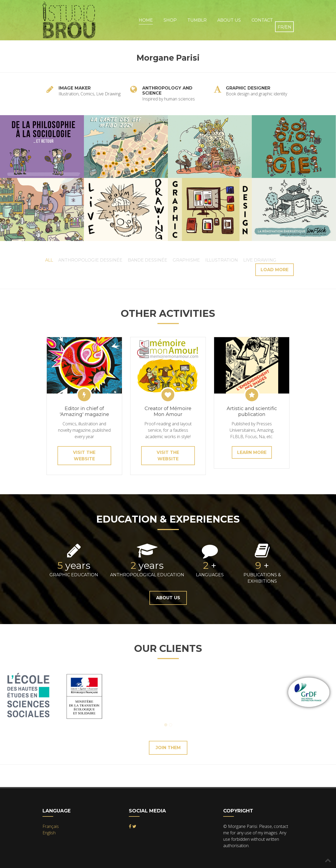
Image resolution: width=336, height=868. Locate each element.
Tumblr (197, 20)
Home (146, 20)
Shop (170, 20)
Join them (168, 748)
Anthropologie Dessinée (90, 260)
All (49, 260)
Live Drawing (260, 260)
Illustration (222, 260)
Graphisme (186, 260)
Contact (262, 20)
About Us (229, 20)
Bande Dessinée (148, 260)
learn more (252, 452)
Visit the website (84, 456)
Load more (275, 270)
